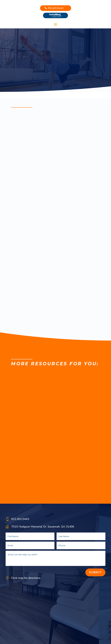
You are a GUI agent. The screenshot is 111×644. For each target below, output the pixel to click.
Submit (95, 572)
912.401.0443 (56, 8)
